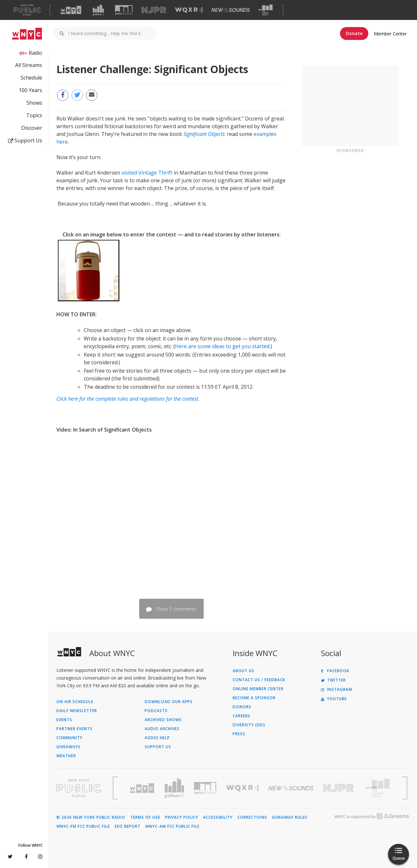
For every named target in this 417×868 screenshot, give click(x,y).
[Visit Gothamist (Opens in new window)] (98, 10)
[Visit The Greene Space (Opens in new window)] (266, 10)
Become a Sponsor (254, 698)
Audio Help (157, 738)
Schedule (31, 78)
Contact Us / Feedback (259, 680)
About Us (243, 671)
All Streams (29, 65)
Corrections (252, 817)
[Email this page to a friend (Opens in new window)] (92, 95)
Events (64, 720)
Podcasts (156, 711)
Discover (32, 128)
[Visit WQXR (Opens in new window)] (189, 10)
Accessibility (218, 817)
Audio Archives (162, 729)
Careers (242, 716)
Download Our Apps (169, 702)
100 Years (30, 90)
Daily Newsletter (77, 711)
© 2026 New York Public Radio (91, 817)
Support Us (25, 140)
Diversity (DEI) (249, 725)
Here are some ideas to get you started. (223, 346)
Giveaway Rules (290, 817)
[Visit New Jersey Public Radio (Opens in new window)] (339, 788)
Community (69, 738)
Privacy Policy (182, 817)
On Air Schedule (75, 702)
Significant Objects (204, 134)
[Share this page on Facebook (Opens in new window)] (63, 95)
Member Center (390, 34)
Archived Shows (163, 720)
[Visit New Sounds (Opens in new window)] (231, 10)
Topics (34, 115)
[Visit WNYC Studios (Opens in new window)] (124, 10)
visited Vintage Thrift (147, 173)
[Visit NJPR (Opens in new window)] (154, 10)
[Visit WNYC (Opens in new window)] (71, 10)
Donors (242, 707)
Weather (66, 756)
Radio (35, 53)
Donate (354, 33)
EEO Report (128, 826)
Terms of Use (145, 817)
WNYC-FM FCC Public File (83, 826)
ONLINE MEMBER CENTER (258, 689)
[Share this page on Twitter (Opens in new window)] (77, 95)
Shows (34, 103)
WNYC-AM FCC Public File (172, 826)
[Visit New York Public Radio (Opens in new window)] (79, 788)
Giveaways (68, 747)
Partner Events (74, 729)
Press (239, 734)
